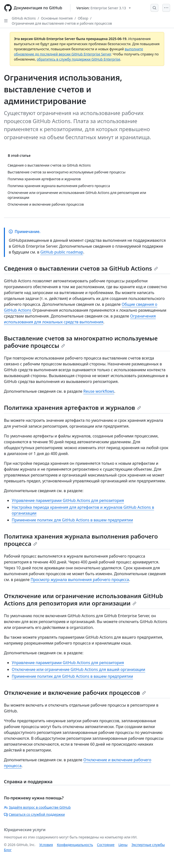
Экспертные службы (148, 845)
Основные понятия (57, 18)
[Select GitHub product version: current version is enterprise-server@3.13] (104, 8)
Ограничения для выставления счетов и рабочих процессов (62, 23)
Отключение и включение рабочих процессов (75, 693)
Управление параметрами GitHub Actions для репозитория (68, 500)
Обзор (83, 18)
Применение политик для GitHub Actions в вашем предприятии (72, 520)
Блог (8, 850)
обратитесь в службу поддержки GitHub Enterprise (78, 59)
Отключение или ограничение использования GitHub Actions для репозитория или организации (83, 599)
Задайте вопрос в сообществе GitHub (37, 807)
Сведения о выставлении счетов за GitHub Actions (81, 268)
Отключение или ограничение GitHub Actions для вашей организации (78, 669)
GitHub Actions (24, 18)
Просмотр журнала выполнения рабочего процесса (80, 580)
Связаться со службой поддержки (34, 814)
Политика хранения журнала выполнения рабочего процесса (81, 540)
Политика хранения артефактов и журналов (72, 408)
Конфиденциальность (75, 845)
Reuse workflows (99, 391)
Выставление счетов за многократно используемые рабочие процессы (81, 342)
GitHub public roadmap (62, 252)
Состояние (106, 845)
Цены (123, 845)
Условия (46, 845)
